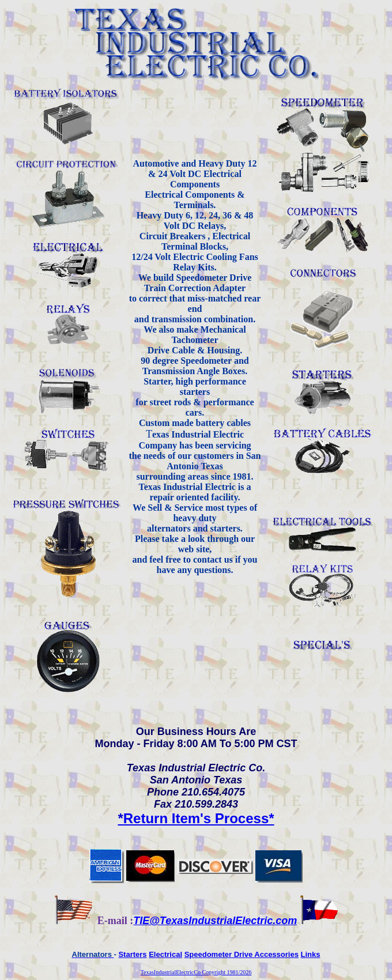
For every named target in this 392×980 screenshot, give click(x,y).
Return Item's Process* (196, 818)
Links (311, 954)
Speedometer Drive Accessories (242, 954)
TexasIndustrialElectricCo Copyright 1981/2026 (196, 972)
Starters (132, 954)
